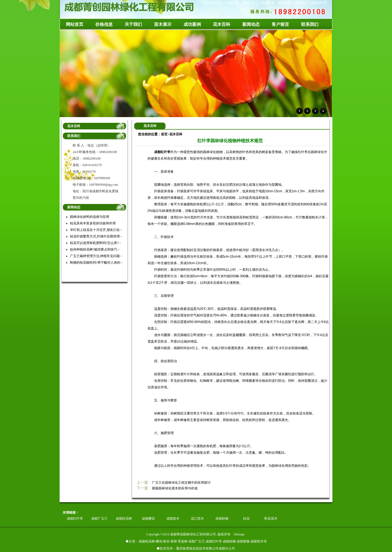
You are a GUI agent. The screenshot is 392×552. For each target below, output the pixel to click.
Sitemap (239, 534)
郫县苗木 (271, 519)
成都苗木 (173, 519)
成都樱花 (148, 519)
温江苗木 (197, 519)
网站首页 (75, 24)
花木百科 (176, 134)
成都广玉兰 (99, 519)
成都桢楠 (222, 519)
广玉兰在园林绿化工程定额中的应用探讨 (181, 483)
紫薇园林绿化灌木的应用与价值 (175, 488)
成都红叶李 (75, 519)
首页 (164, 134)
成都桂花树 (124, 519)
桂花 (246, 519)
